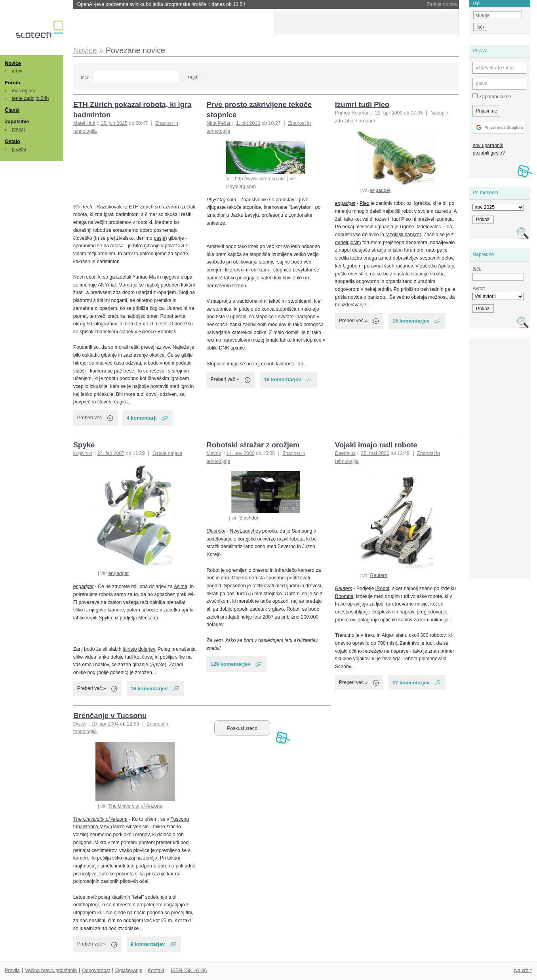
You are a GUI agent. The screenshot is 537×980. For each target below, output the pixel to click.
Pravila (12, 970)
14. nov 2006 (240, 453)
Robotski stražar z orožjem (253, 445)
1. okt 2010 (248, 123)
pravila (19, 149)
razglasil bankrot (403, 235)
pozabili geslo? (488, 153)
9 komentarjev (148, 944)
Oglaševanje (129, 970)
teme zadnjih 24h (30, 98)
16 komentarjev (149, 689)
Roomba (344, 596)
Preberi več (89, 418)
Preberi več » (225, 379)
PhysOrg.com (241, 187)
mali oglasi (23, 91)
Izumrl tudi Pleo (362, 104)
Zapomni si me (492, 96)
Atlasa (117, 246)
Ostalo (12, 141)
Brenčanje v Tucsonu (110, 715)
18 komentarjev (282, 379)
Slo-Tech (83, 207)
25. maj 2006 (375, 453)
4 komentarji (141, 418)
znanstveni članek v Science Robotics (135, 332)
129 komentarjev (230, 664)
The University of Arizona (135, 806)
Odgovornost (96, 970)
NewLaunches (245, 531)
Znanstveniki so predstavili (269, 200)
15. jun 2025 (114, 123)
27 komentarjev (411, 683)
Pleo (365, 203)
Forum (12, 83)
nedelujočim (348, 243)
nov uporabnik (488, 145)
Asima (181, 586)
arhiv (17, 71)
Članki (12, 110)
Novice (13, 63)
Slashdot (249, 518)
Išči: (85, 78)
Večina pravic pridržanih (51, 970)
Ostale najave (167, 453)
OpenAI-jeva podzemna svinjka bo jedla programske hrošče (161, 4)
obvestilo (358, 274)
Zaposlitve (17, 122)
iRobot (383, 588)
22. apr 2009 (389, 113)
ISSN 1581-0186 (189, 970)
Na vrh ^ (523, 970)
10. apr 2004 (105, 724)
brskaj (18, 130)
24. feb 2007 (111, 453)
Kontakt (156, 970)
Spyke (84, 445)
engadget (380, 190)
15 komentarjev (411, 321)
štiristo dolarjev (139, 649)
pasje (159, 238)
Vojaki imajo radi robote (376, 445)
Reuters (379, 575)
